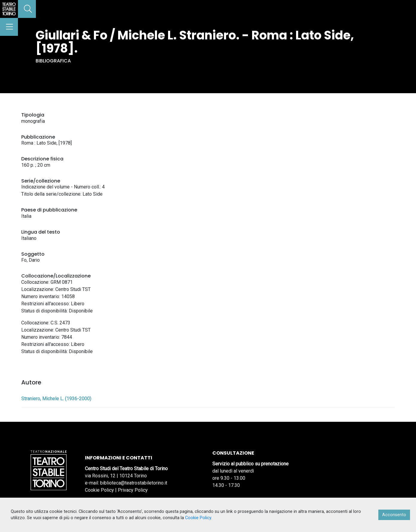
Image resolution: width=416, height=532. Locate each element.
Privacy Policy (133, 490)
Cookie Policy (99, 490)
